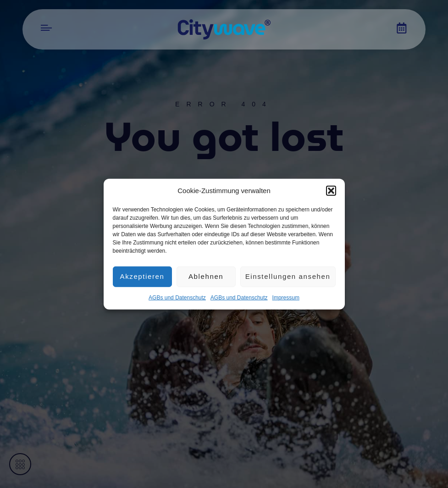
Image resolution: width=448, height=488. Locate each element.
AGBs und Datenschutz (177, 297)
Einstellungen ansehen (288, 276)
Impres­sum (286, 297)
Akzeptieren (142, 276)
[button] (331, 191)
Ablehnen (206, 276)
